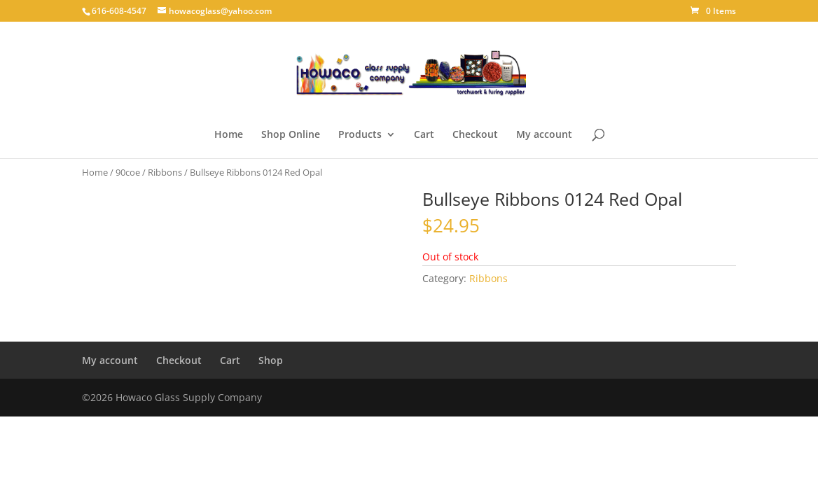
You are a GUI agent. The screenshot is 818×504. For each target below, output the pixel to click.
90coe (128, 172)
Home (229, 135)
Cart (424, 135)
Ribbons (165, 172)
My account (544, 135)
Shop (271, 360)
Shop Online (291, 135)
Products (360, 135)
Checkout (475, 135)
